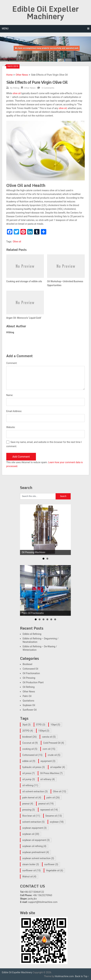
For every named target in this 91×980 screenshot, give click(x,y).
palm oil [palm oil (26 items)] (53, 798)
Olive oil (17, 242)
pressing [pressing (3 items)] (28, 810)
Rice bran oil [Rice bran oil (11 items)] (31, 816)
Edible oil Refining (32, 634)
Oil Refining (28, 687)
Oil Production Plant (33, 682)
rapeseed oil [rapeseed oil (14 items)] (49, 810)
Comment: (12, 363)
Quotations (28, 701)
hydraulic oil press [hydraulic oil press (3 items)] (33, 767)
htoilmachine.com (64, 976)
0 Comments (48, 88)
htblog (16, 88)
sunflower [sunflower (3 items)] (51, 864)
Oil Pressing (29, 678)
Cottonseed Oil (30, 669)
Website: (11, 427)
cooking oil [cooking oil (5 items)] (30, 749)
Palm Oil (27, 696)
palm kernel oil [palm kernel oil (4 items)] (32, 798)
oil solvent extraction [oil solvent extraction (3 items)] (35, 791)
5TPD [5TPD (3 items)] (41, 725)
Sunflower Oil (29, 710)
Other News (22, 75)
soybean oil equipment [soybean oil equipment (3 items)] (36, 840)
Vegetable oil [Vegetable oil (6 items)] (55, 870)
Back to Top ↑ (82, 976)
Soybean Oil (29, 705)
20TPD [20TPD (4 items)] (28, 731)
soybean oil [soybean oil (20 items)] (31, 834)
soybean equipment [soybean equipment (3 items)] (34, 828)
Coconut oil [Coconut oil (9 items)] (30, 743)
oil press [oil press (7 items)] (28, 773)
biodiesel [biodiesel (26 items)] (29, 737)
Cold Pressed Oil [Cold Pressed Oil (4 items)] (53, 743)
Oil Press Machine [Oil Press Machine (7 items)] (51, 773)
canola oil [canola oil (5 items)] (49, 737)
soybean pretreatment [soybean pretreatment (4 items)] (36, 852)
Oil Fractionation (31, 673)
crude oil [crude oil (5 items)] (54, 755)
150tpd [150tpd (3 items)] (44, 731)
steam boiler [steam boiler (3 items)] (31, 864)
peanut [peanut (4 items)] (28, 804)
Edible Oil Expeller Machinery (45, 12)
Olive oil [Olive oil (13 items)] (59, 791)
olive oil (17, 93)
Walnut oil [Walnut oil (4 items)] (29, 877)
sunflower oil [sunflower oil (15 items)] (31, 870)
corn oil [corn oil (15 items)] (49, 749)
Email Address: (14, 411)
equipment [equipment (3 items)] (48, 761)
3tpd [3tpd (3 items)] (26, 725)
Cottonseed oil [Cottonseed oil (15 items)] (32, 755)
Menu (5, 29)
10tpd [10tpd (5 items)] (55, 725)
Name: (10, 395)
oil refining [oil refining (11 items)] (30, 785)
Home (9, 75)
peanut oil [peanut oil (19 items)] (46, 804)
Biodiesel (27, 664)
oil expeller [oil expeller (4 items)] (58, 767)
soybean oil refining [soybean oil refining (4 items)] (34, 846)
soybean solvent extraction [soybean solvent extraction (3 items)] (38, 858)
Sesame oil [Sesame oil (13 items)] (54, 816)
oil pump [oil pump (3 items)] (29, 779)
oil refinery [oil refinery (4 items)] (47, 779)
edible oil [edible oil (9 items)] (29, 761)
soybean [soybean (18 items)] (57, 822)
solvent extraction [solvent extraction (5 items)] (33, 822)
